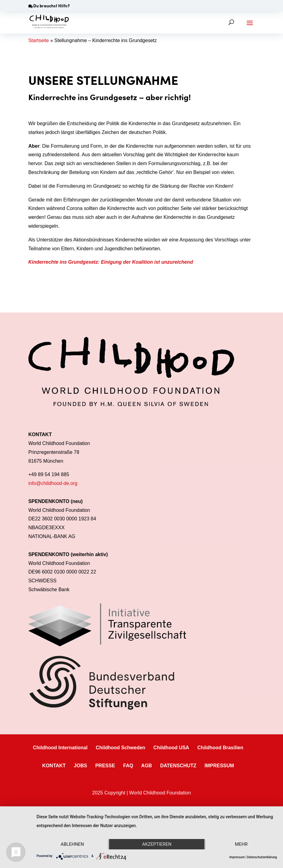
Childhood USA (171, 748)
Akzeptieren (157, 844)
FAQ (128, 766)
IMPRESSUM (219, 766)
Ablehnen (72, 844)
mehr (241, 844)
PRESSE (105, 766)
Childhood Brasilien (220, 748)
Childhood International (60, 748)
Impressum (237, 857)
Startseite (39, 40)
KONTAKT (54, 766)
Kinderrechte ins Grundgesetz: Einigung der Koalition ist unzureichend (111, 262)
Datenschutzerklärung (262, 857)
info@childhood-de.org (53, 483)
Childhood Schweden (120, 748)
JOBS (80, 766)
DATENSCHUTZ (178, 766)
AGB (147, 766)
